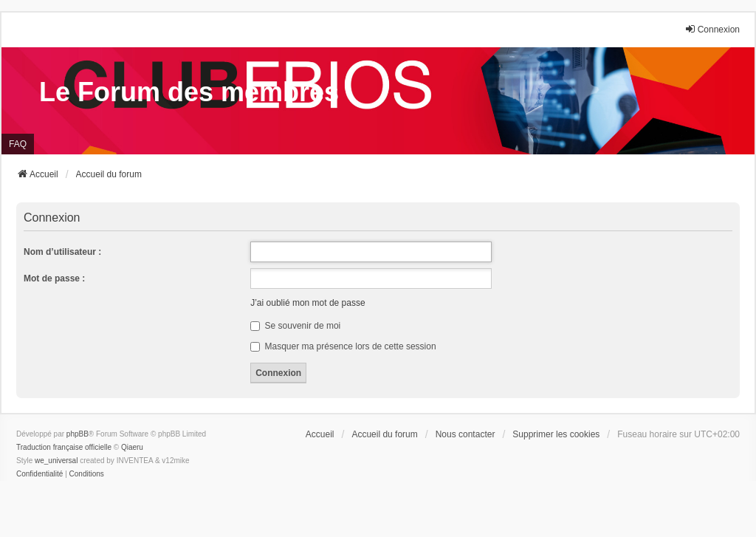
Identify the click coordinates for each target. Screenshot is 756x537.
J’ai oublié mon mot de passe (307, 303)
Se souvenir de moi (295, 326)
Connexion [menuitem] (712, 29)
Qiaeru (132, 447)
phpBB (78, 434)
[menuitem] (39, 474)
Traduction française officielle (64, 447)
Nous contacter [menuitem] (465, 434)
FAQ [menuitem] (18, 144)
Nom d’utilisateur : (62, 252)
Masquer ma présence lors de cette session (343, 346)
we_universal (56, 461)
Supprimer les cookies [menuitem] (556, 434)
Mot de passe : (54, 278)
